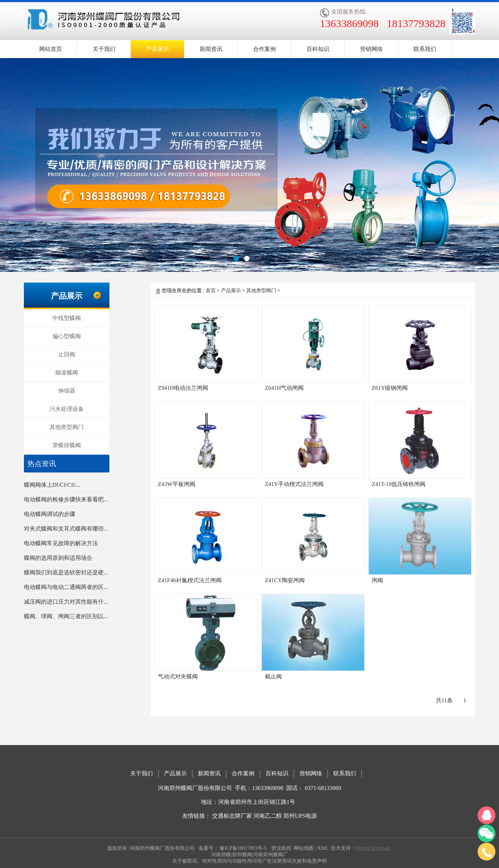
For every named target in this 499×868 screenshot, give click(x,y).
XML (323, 848)
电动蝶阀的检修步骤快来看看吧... (66, 499)
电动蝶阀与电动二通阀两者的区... (66, 587)
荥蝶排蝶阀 (67, 445)
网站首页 (51, 49)
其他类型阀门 (67, 427)
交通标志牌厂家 (232, 816)
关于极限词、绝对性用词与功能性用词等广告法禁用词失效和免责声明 (249, 861)
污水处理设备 (67, 409)
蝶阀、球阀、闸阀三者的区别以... (66, 616)
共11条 (444, 700)
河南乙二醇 (268, 816)
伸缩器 (67, 391)
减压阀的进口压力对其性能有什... (66, 602)
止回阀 (67, 354)
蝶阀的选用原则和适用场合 (58, 558)
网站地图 (304, 848)
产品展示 (158, 49)
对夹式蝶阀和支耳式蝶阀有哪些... (66, 529)
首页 (211, 291)
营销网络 (371, 49)
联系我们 (425, 49)
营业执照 (281, 848)
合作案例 (264, 49)
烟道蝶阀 (67, 373)
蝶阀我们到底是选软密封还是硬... (66, 572)
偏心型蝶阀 (67, 336)
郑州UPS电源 (300, 816)
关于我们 (104, 49)
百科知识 (318, 49)
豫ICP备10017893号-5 (243, 848)
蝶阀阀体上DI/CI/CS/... (52, 485)
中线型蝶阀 (67, 318)
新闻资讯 (211, 49)
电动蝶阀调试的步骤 (50, 514)
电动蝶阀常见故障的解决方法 (61, 543)
